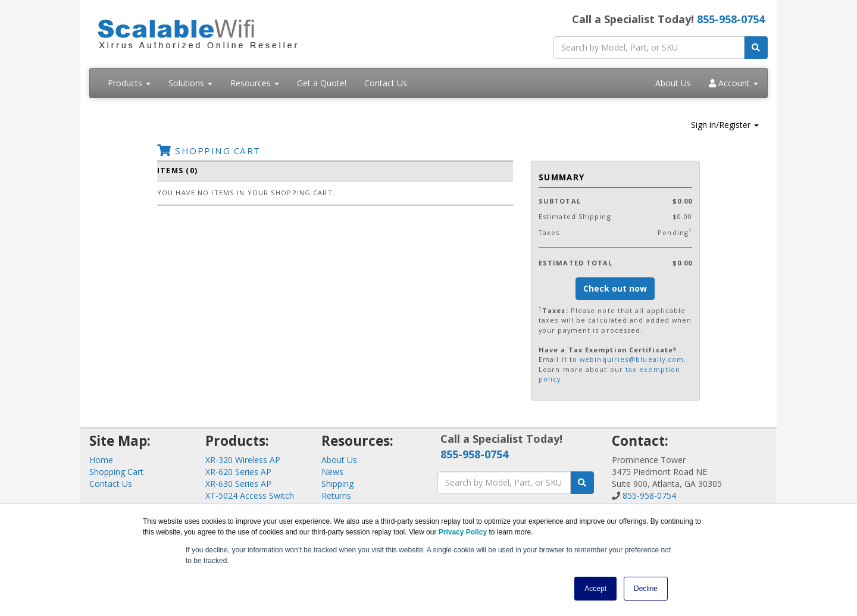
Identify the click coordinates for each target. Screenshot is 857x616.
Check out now (615, 288)
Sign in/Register (725, 125)
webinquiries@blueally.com (632, 359)
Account (734, 83)
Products (129, 83)
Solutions (190, 83)
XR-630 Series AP (238, 484)
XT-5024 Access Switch (250, 495)
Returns (336, 495)
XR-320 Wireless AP (243, 460)
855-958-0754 (731, 19)
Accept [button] (595, 589)
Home (101, 460)
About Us (673, 83)
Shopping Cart (116, 472)
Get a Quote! (322, 83)
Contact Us (386, 83)
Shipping (337, 484)
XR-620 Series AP (238, 472)
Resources (255, 83)
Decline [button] (646, 589)
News (332, 472)
